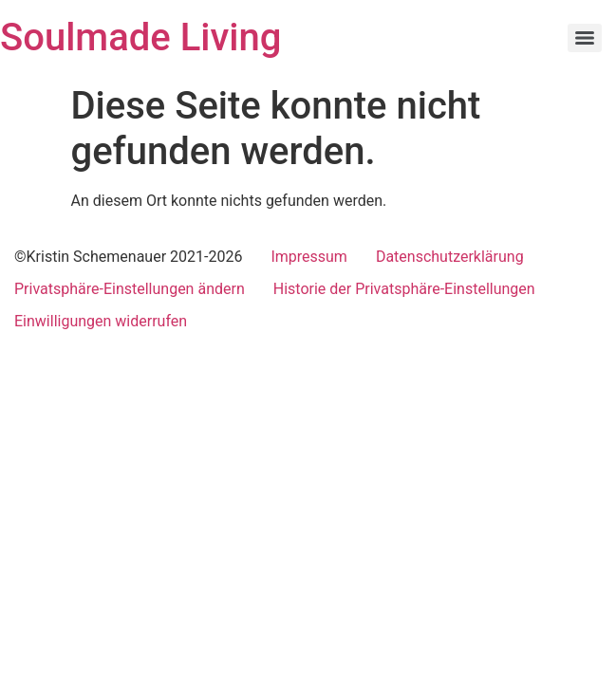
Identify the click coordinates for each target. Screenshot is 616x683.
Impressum (309, 257)
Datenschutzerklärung (450, 257)
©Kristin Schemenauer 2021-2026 (128, 257)
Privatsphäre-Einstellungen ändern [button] (130, 289)
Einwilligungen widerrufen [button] (101, 321)
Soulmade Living (140, 37)
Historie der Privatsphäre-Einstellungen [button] (404, 289)
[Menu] (585, 38)
